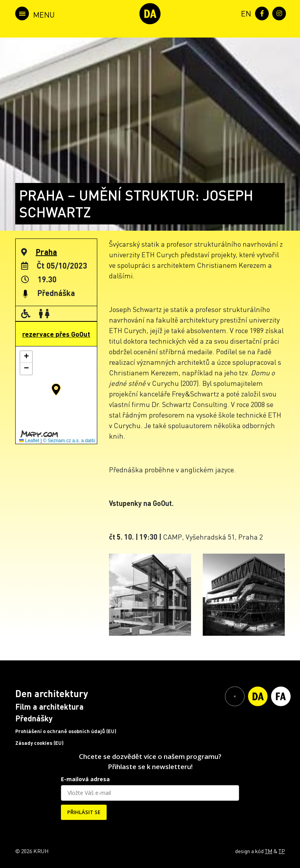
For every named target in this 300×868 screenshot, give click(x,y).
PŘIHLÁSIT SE (84, 812)
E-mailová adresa (85, 779)
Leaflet (29, 441)
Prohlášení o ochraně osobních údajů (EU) (66, 731)
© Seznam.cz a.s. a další (69, 441)
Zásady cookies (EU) (39, 743)
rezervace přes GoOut (56, 334)
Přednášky (34, 718)
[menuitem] (245, 13)
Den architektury (52, 693)
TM (269, 851)
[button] (56, 389)
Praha (46, 252)
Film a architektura (49, 707)
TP (282, 851)
